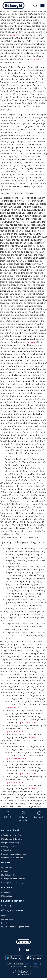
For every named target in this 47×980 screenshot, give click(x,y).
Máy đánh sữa (7, 852)
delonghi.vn (16, 37)
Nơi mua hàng (7, 921)
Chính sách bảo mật (15, 966)
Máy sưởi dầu (7, 898)
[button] (35, 6)
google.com (31, 344)
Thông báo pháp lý (31, 968)
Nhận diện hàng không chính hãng (15, 929)
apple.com (33, 739)
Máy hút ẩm (6, 894)
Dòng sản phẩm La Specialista (14, 856)
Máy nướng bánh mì (9, 873)
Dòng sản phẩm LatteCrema (13, 859)
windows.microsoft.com (16, 709)
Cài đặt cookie (15, 968)
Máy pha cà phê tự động (11, 837)
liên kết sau (35, 61)
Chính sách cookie (32, 966)
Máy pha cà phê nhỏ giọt (11, 844)
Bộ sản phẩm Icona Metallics (13, 880)
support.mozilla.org (27, 724)
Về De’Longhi (7, 907)
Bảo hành (39, 819)
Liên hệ (8, 819)
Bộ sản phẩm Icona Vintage (12, 884)
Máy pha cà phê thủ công (12, 841)
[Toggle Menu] (42, 5)
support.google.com (14, 733)
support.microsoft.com (16, 760)
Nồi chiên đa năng (9, 877)
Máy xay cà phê (8, 848)
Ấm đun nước (7, 869)
